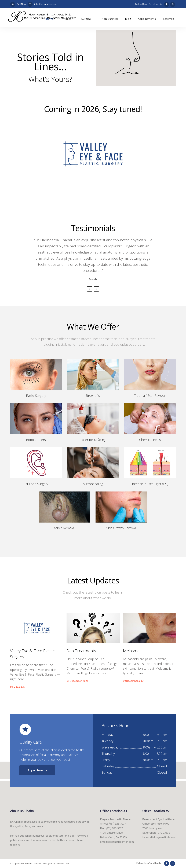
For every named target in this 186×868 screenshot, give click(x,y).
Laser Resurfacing (93, 440)
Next (96, 289)
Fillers (42, 440)
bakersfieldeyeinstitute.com (159, 837)
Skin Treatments (81, 651)
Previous (90, 289)
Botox (30, 440)
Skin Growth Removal (122, 528)
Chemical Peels (150, 440)
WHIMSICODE (62, 863)
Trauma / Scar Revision (150, 396)
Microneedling (93, 484)
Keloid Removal (64, 528)
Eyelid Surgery (36, 396)
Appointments (37, 770)
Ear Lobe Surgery (36, 484)
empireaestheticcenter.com (117, 842)
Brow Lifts (93, 396)
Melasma (131, 651)
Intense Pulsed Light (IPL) (150, 484)
